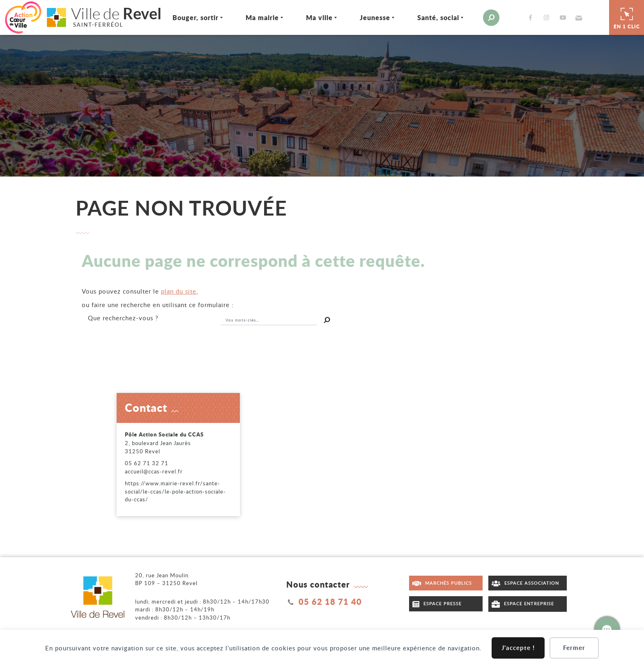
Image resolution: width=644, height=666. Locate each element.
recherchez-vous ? (123, 318)
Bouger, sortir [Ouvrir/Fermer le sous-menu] (195, 17)
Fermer (574, 648)
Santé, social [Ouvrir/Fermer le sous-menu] (438, 17)
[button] (578, 18)
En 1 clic (627, 17)
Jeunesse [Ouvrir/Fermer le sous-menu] (375, 17)
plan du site (179, 291)
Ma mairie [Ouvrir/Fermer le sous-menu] (262, 17)
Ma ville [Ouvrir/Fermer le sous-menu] (319, 17)
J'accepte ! (518, 648)
